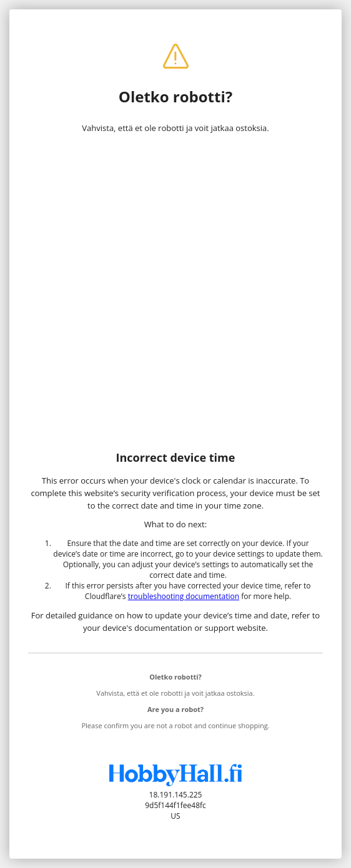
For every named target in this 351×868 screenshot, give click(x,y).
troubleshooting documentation (184, 596)
